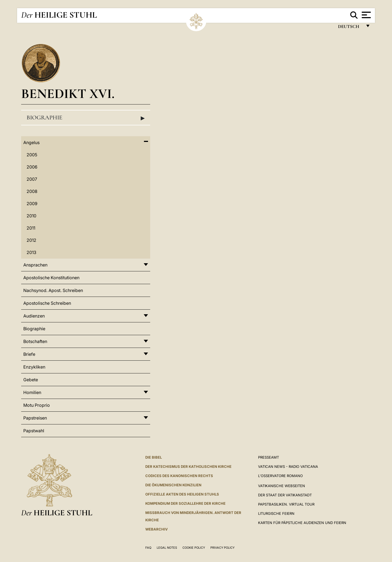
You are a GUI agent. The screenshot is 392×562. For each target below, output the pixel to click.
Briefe (29, 354)
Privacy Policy (222, 548)
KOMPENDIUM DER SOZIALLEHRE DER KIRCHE (185, 503)
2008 (32, 191)
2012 (31, 240)
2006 (32, 167)
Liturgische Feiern (276, 513)
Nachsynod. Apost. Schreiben (53, 290)
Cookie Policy (194, 548)
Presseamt (269, 457)
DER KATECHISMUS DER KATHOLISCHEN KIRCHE (188, 466)
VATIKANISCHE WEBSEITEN (282, 486)
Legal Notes (167, 548)
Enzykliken (34, 367)
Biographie (86, 118)
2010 (31, 216)
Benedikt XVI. (68, 93)
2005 (32, 155)
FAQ (148, 548)
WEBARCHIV (157, 529)
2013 (31, 252)
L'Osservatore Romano (280, 476)
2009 (32, 204)
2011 (31, 228)
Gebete (31, 380)
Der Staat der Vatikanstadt (285, 495)
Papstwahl (34, 431)
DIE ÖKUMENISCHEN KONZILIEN (173, 485)
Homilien (32, 392)
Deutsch (350, 28)
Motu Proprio (37, 405)
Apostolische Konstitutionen (51, 278)
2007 (32, 179)
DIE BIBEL (154, 457)
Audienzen (34, 316)
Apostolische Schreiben (47, 303)
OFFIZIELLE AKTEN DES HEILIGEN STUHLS (182, 494)
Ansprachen (35, 265)
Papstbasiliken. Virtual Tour (286, 504)
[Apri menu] (366, 15)
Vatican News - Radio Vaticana (288, 466)
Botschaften (35, 341)
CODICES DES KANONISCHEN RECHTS (179, 476)
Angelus (31, 142)
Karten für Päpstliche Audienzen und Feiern (302, 523)
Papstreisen (35, 418)
